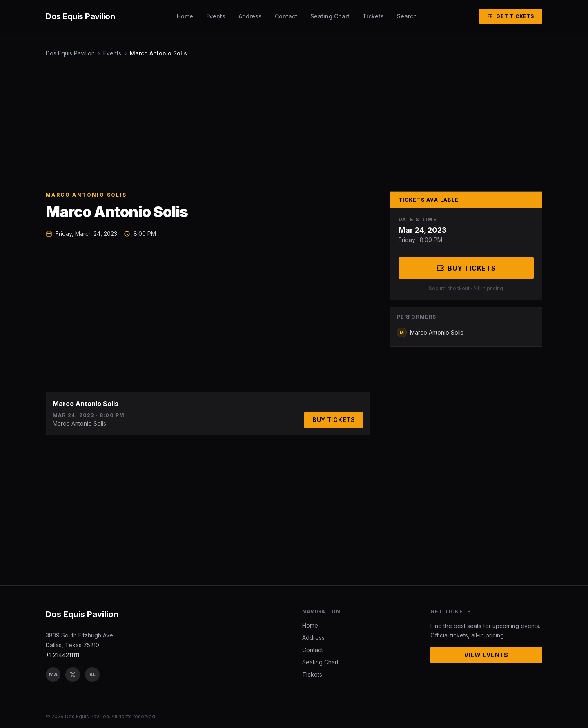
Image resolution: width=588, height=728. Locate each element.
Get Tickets (511, 16)
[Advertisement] (291, 124)
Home (185, 16)
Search (407, 16)
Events (216, 16)
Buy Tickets (334, 420)
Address (250, 16)
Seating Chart (330, 16)
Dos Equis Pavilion (70, 53)
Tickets (373, 16)
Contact (286, 16)
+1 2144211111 (62, 655)
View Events (486, 655)
